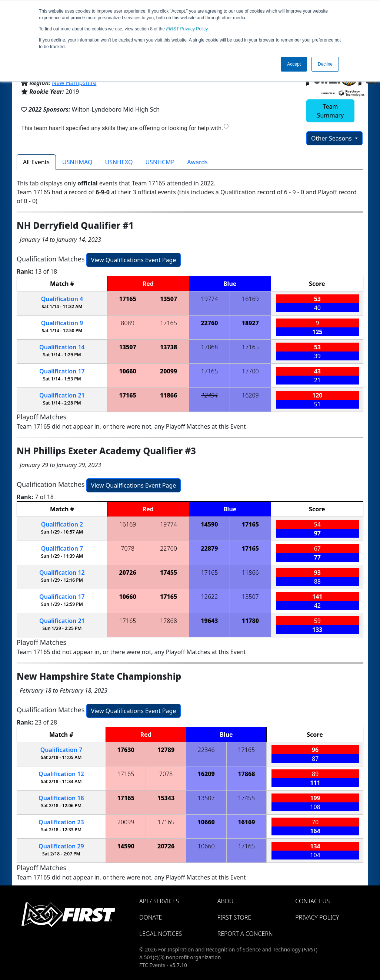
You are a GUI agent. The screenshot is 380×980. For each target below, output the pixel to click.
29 (61, 846)
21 (62, 395)
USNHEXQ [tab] (119, 162)
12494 (209, 395)
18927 (250, 323)
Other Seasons (332, 138)
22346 (206, 750)
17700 (250, 371)
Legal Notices (161, 934)
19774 (210, 299)
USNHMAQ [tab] (77, 162)
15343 (166, 798)
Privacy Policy (187, 29)
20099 (169, 371)
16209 (250, 395)
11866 (169, 395)
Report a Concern (245, 934)
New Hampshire (74, 83)
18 (61, 798)
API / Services (159, 901)
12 (62, 573)
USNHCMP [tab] (160, 162)
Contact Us (312, 901)
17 (62, 371)
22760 (209, 323)
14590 (209, 524)
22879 (209, 548)
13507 (169, 299)
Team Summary (330, 111)
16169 (250, 299)
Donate (151, 917)
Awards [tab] (197, 162)
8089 (128, 323)
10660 (127, 371)
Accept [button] (294, 64)
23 (61, 822)
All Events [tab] (36, 162)
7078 (128, 548)
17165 (127, 299)
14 (62, 347)
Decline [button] (325, 64)
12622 (210, 597)
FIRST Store (234, 917)
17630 (126, 750)
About (227, 901)
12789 (166, 750)
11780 (250, 621)
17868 (210, 347)
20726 (127, 573)
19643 (209, 621)
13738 (169, 347)
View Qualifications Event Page (134, 260)
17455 (169, 573)
